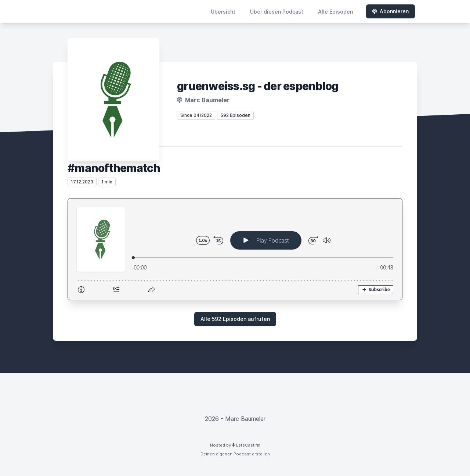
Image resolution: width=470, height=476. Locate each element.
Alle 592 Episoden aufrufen (235, 319)
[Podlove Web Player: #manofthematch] (235, 249)
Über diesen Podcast (277, 12)
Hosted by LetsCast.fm (235, 445)
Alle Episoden (335, 12)
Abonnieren (391, 11)
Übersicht (223, 12)
